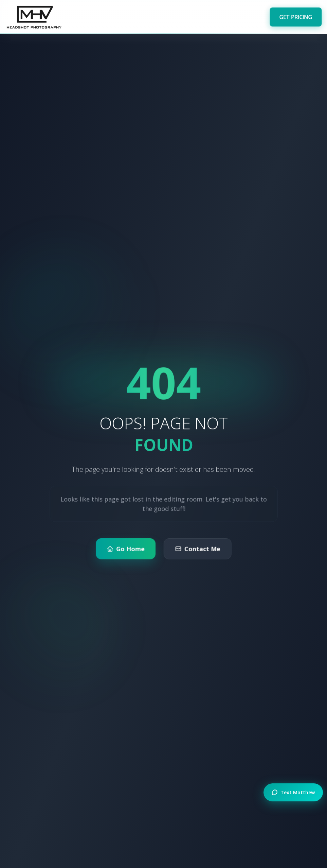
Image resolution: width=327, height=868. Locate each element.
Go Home (126, 550)
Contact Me (197, 550)
